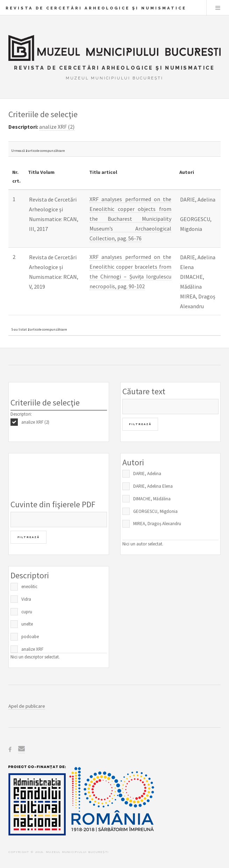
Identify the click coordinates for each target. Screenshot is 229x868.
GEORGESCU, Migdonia (155, 511)
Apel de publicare (27, 706)
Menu (218, 8)
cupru (27, 612)
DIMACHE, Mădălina (152, 499)
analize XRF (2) (35, 422)
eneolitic (29, 587)
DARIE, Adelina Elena (153, 486)
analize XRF (32, 649)
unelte (27, 624)
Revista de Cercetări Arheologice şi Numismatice (96, 8)
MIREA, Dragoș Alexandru (157, 524)
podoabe (30, 637)
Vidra (26, 599)
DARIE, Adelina (147, 474)
